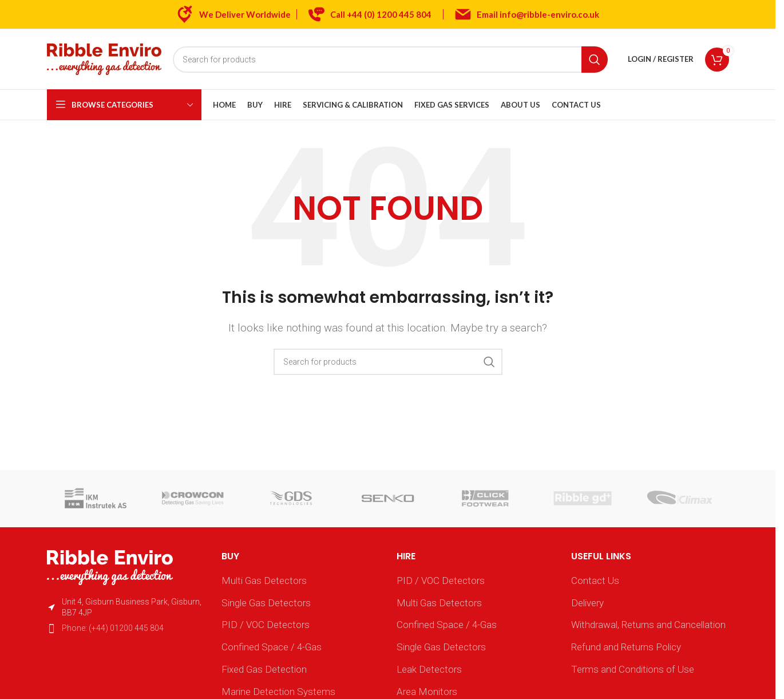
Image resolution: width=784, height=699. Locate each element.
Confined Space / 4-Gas (272, 647)
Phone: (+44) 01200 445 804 (113, 628)
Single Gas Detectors (266, 603)
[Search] (390, 60)
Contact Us (595, 580)
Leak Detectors (429, 669)
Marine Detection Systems (278, 692)
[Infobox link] (370, 14)
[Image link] (110, 567)
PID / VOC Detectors (266, 625)
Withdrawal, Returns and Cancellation (648, 625)
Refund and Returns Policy (626, 647)
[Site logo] (104, 58)
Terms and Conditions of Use (633, 669)
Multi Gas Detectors (264, 580)
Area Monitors (427, 692)
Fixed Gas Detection (264, 669)
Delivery (587, 603)
